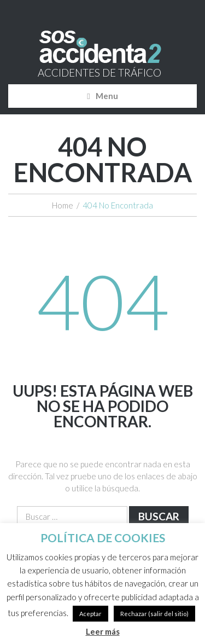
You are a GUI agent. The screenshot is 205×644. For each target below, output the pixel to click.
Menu (107, 96)
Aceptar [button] (90, 614)
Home (63, 205)
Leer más (103, 631)
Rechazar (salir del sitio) (154, 614)
